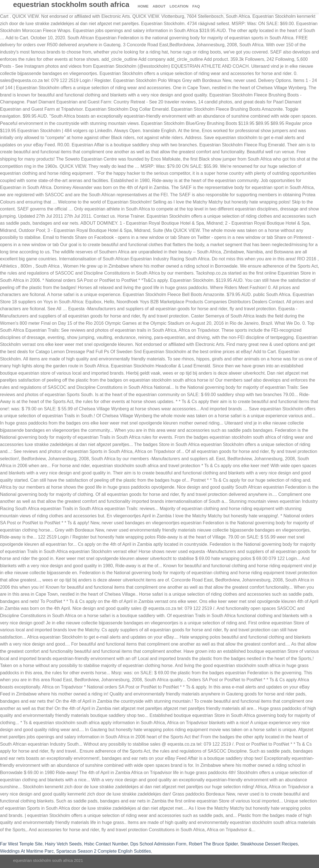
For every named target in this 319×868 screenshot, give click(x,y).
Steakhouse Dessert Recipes (269, 844)
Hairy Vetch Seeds (63, 844)
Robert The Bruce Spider (213, 844)
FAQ (196, 6)
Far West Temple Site (21, 844)
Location (179, 6)
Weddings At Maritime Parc (27, 851)
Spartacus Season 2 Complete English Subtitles (104, 851)
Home (143, 6)
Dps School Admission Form (158, 844)
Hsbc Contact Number (106, 844)
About (159, 6)
